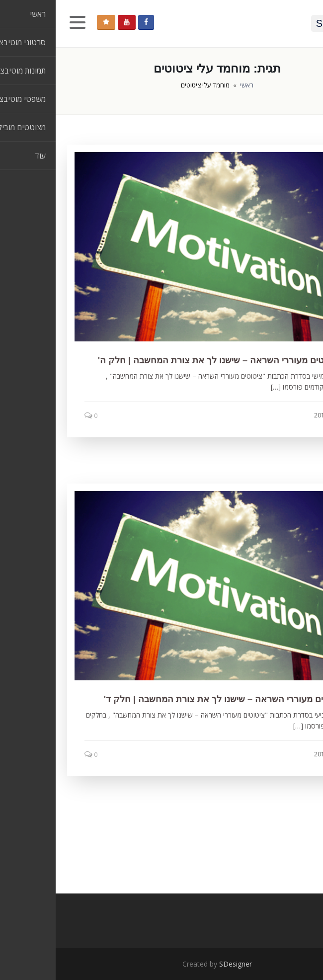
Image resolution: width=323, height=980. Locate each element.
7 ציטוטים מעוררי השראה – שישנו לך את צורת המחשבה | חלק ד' (172, 699)
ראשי (191, 85)
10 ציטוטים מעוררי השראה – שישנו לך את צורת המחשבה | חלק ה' (169, 360)
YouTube (71, 22)
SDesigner (180, 964)
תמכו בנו (50, 22)
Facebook (90, 22)
